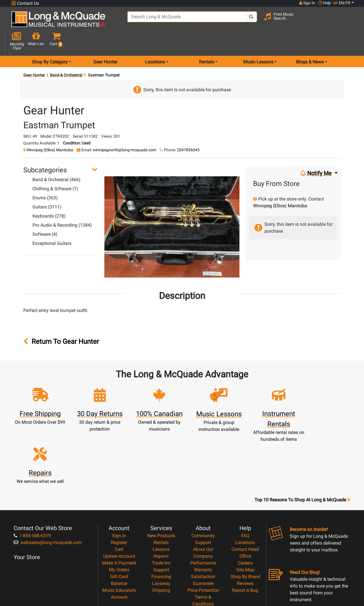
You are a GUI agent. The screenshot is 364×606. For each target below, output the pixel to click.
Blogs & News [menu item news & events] (310, 42)
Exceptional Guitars (52, 223)
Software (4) (45, 214)
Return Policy (203, 555)
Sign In (119, 473)
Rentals (161, 480)
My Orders (119, 507)
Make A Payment (119, 500)
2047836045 (188, 130)
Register (119, 480)
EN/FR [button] (342, 3)
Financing (161, 514)
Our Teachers (203, 561)
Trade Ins (161, 500)
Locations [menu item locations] (155, 42)
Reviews (245, 521)
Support (161, 507)
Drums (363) (45, 178)
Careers (245, 500)
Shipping (161, 527)
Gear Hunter (105, 42)
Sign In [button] (307, 3)
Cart (119, 486)
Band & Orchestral (66, 55)
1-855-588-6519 (32, 473)
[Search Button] (249, 21)
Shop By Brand (245, 514)
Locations (245, 480)
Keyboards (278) (49, 196)
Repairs (161, 493)
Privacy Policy (203, 548)
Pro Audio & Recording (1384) (62, 205)
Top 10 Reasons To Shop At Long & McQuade (302, 437)
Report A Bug (245, 527)
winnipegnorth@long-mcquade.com (124, 130)
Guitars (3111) (47, 187)
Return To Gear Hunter (61, 322)
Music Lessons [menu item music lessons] (258, 42)
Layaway (161, 521)
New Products (161, 473)
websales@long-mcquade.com (48, 480)
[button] (351, 21)
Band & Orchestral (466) (56, 159)
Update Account (119, 493)
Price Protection (203, 527)
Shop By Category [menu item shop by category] (50, 42)
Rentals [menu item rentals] (207, 42)
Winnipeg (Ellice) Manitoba (50, 130)
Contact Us (25, 3)
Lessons (161, 486)
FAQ (245, 473)
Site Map (245, 507)
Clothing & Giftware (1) (55, 168)
